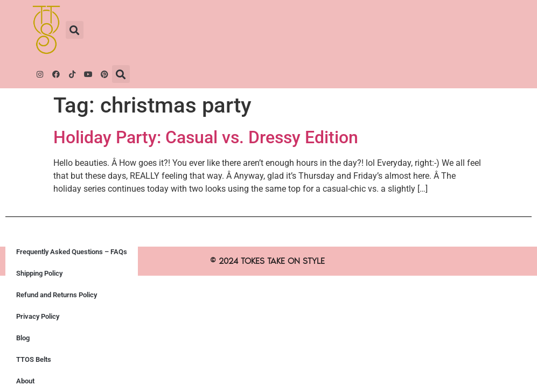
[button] (75, 30)
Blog (23, 338)
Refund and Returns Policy (57, 295)
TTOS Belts (34, 359)
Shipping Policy (39, 273)
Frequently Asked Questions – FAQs (72, 252)
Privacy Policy (38, 316)
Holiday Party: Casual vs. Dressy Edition (206, 137)
